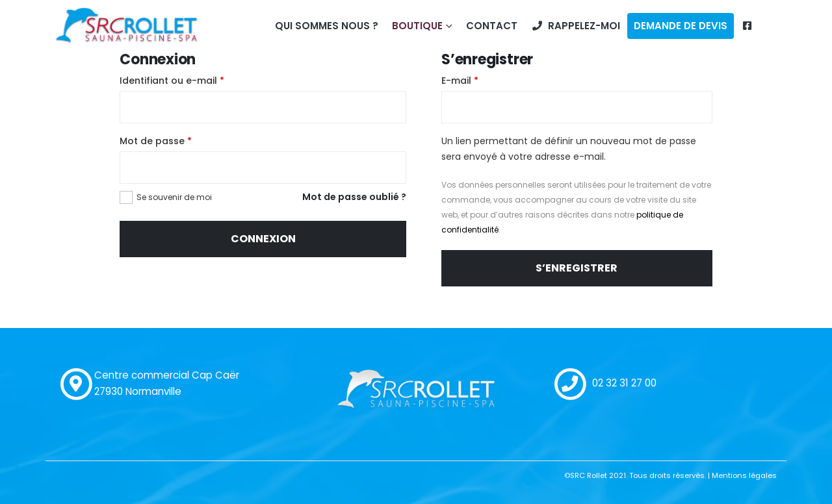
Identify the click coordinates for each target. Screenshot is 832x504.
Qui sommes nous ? (327, 26)
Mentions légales (744, 475)
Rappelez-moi (576, 26)
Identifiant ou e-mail (172, 81)
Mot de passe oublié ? (354, 197)
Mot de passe (156, 141)
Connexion (263, 239)
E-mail (460, 81)
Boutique (417, 26)
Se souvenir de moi (174, 197)
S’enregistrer (577, 268)
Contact (492, 26)
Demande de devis (681, 26)
